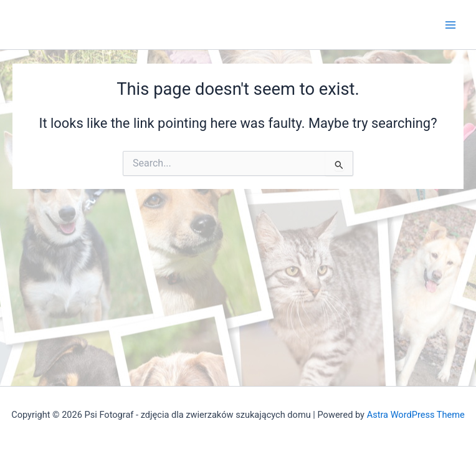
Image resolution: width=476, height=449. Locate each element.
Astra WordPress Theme (416, 415)
